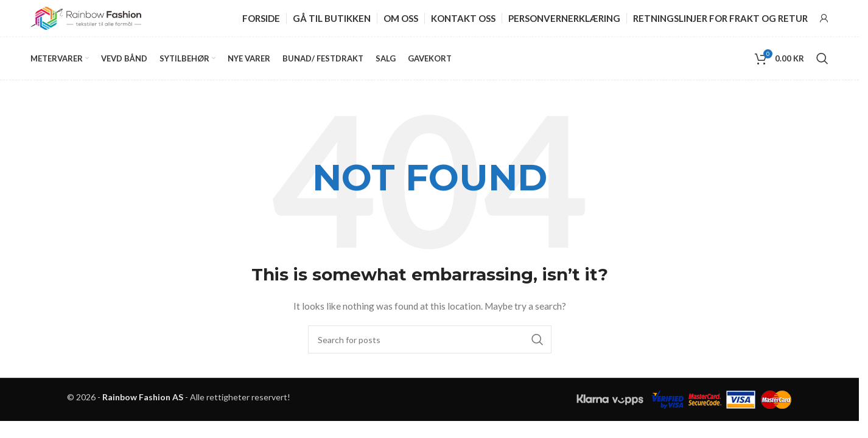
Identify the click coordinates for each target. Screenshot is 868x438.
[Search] (822, 58)
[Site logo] (86, 17)
